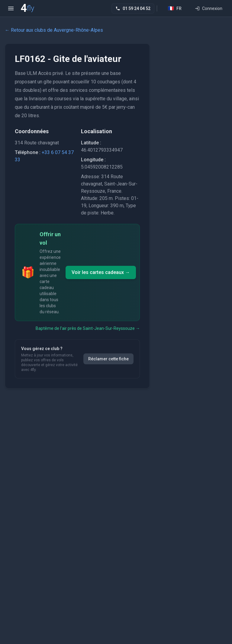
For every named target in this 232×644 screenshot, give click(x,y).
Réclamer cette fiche (108, 359)
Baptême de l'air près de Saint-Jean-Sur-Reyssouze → (88, 328)
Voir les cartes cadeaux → (101, 272)
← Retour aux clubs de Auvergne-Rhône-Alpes (54, 30)
